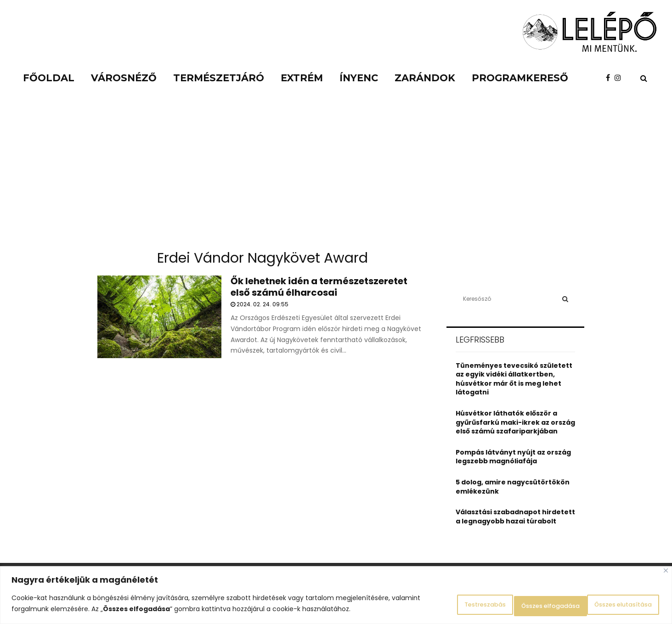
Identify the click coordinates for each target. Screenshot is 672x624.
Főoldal (49, 78)
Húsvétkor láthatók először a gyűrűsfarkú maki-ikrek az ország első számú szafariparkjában (515, 422)
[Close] (666, 574)
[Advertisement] (336, 174)
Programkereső (520, 78)
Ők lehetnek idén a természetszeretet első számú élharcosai (319, 287)
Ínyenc (359, 78)
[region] (336, 597)
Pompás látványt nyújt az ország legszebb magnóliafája (513, 457)
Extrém (302, 78)
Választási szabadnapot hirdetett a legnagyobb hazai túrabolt (515, 517)
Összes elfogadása (614, 605)
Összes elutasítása (519, 605)
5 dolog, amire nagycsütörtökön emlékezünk (513, 487)
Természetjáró (219, 78)
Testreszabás (433, 605)
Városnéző (124, 78)
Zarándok (425, 78)
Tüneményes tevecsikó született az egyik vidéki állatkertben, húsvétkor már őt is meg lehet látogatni (514, 379)
